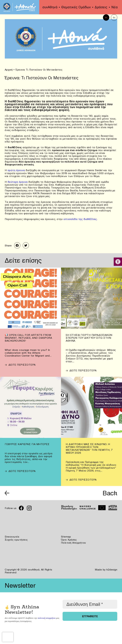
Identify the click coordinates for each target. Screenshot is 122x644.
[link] (118, 262)
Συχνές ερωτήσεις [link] (16, 539)
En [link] (114, 18)
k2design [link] (112, 569)
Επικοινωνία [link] (12, 536)
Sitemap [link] (66, 536)
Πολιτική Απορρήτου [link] (73, 542)
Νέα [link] (115, 7)
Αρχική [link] (9, 70)
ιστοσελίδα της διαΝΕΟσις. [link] (81, 219)
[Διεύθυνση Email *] (90, 604)
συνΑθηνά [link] (50, 7)
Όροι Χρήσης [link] (69, 539)
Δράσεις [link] (101, 7)
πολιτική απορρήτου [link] (46, 617)
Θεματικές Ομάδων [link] (76, 7)
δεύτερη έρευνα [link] (18, 181)
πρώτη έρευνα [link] (16, 170)
